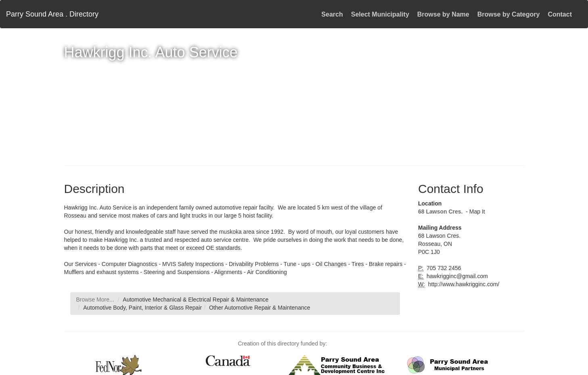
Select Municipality (380, 14)
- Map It (474, 212)
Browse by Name (443, 14)
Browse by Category (509, 14)
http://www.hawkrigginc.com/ (463, 284)
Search (332, 14)
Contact (560, 14)
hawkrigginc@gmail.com (456, 276)
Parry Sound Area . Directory (52, 14)
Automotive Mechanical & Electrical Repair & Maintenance (196, 300)
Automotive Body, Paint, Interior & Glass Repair (142, 308)
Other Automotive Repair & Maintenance (260, 308)
